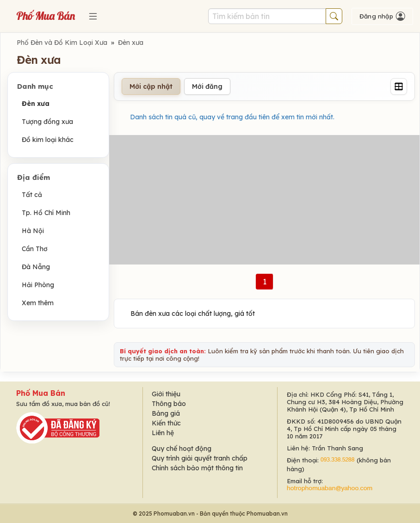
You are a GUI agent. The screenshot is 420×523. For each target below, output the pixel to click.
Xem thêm (38, 303)
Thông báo (169, 404)
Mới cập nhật (151, 86)
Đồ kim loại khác (48, 140)
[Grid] (399, 86)
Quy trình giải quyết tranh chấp (200, 458)
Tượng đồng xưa (47, 122)
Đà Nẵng (36, 267)
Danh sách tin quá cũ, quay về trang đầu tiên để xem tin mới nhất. (232, 117)
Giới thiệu (166, 394)
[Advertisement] (264, 200)
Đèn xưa (131, 43)
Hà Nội (33, 231)
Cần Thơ (35, 249)
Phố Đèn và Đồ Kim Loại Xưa (62, 43)
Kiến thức (166, 423)
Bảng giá (166, 413)
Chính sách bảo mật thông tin (197, 468)
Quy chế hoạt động (182, 449)
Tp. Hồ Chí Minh (46, 213)
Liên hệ (163, 433)
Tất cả (32, 195)
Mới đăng (207, 86)
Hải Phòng (38, 285)
